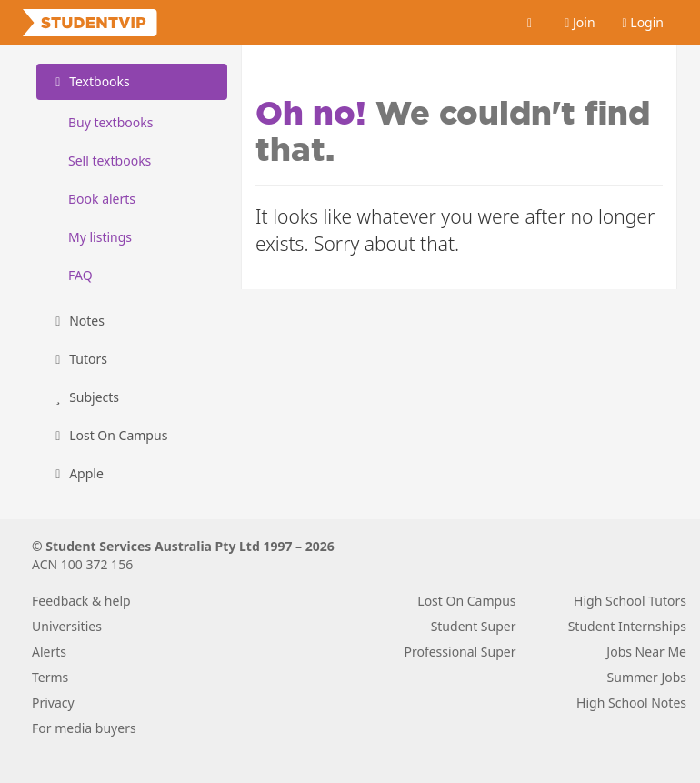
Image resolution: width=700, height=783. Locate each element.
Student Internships (627, 626)
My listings (100, 237)
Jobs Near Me (646, 652)
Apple (77, 473)
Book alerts (102, 199)
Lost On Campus (109, 435)
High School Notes (631, 703)
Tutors (79, 359)
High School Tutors (630, 601)
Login (643, 22)
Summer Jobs (647, 677)
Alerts (49, 652)
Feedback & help (81, 601)
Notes (77, 321)
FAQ (80, 275)
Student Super (474, 626)
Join (580, 22)
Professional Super (460, 652)
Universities (67, 626)
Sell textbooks (110, 161)
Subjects (85, 397)
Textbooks (90, 81)
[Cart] (530, 23)
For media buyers (84, 728)
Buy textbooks (110, 122)
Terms (50, 677)
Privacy (53, 703)
